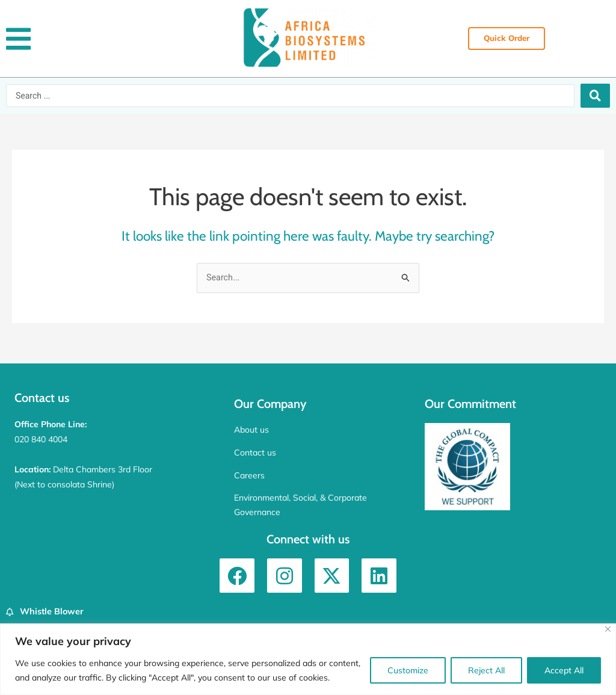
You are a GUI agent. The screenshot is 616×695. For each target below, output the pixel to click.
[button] (18, 39)
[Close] (608, 629)
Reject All (486, 670)
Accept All (564, 670)
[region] (308, 659)
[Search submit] (595, 96)
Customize (408, 670)
